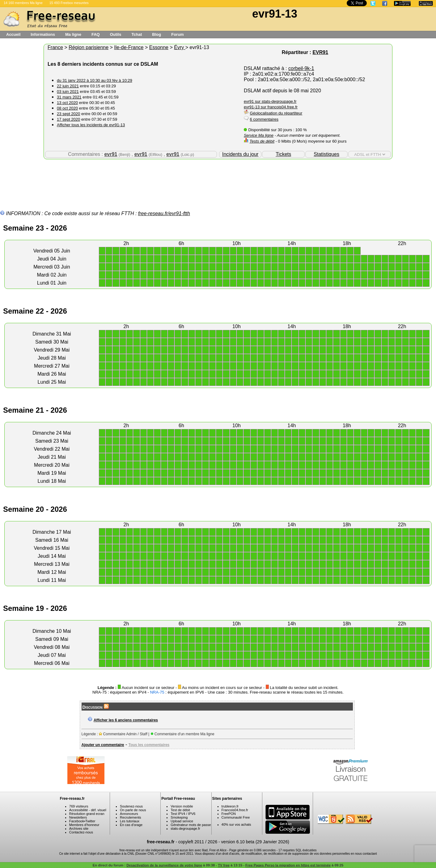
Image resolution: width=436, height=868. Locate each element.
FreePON (229, 814)
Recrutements (130, 817)
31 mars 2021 (69, 97)
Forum (177, 34)
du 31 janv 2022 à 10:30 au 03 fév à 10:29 (95, 80)
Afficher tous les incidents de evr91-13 (91, 125)
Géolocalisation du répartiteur (276, 113)
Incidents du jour (240, 154)
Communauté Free (236, 817)
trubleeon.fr (230, 806)
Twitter (90, 821)
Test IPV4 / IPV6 (183, 814)
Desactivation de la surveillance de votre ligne (164, 865)
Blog (157, 34)
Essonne (159, 47)
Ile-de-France (129, 47)
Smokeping (179, 817)
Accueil (13, 34)
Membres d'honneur (84, 825)
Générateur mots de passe (191, 825)
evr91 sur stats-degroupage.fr (270, 101)
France (55, 47)
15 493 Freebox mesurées (69, 3)
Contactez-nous (81, 832)
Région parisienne (89, 47)
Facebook (77, 821)
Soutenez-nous (131, 806)
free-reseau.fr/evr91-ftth (164, 213)
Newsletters (78, 817)
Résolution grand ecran (87, 814)
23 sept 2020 (68, 114)
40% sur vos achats (236, 824)
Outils (116, 34)
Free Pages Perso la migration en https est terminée (288, 865)
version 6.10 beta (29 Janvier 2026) (255, 842)
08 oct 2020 (67, 108)
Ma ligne (73, 34)
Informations (43, 34)
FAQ (96, 34)
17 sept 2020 (68, 119)
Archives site (79, 828)
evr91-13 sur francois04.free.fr (271, 107)
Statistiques (326, 154)
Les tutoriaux (130, 821)
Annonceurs (129, 814)
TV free (224, 865)
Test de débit (180, 810)
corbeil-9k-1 (301, 68)
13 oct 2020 (67, 103)
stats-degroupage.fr (185, 828)
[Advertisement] (218, 179)
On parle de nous (133, 810)
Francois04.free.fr (235, 810)
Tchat (137, 34)
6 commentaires (264, 119)
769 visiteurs (79, 806)
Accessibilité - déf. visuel (88, 810)
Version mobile (182, 806)
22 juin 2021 (68, 86)
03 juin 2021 (68, 92)
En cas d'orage (131, 825)
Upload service (182, 821)
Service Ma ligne (259, 135)
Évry (180, 47)
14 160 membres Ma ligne (23, 3)
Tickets (283, 154)
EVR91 (320, 52)
